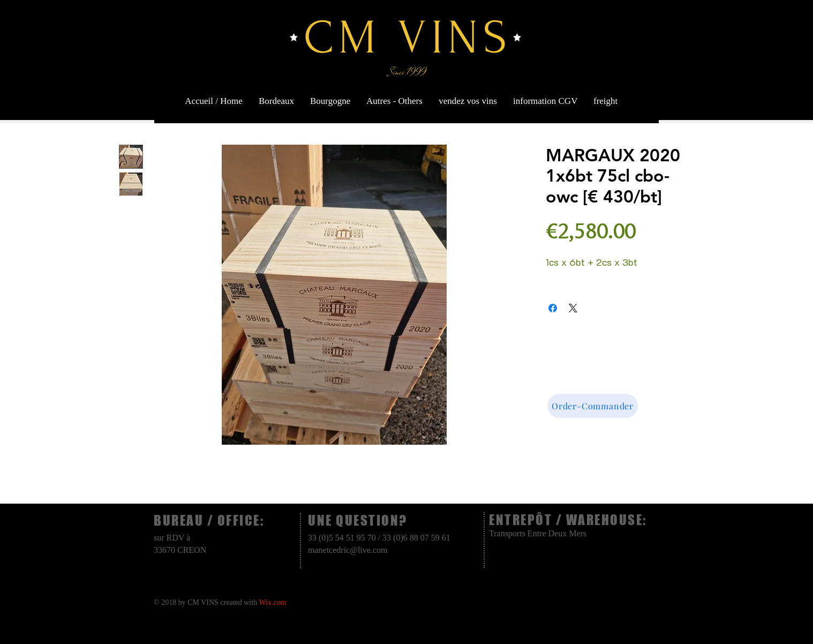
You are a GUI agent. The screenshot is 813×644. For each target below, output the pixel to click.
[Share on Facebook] (553, 308)
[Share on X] (573, 308)
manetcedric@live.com (348, 550)
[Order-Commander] (593, 406)
